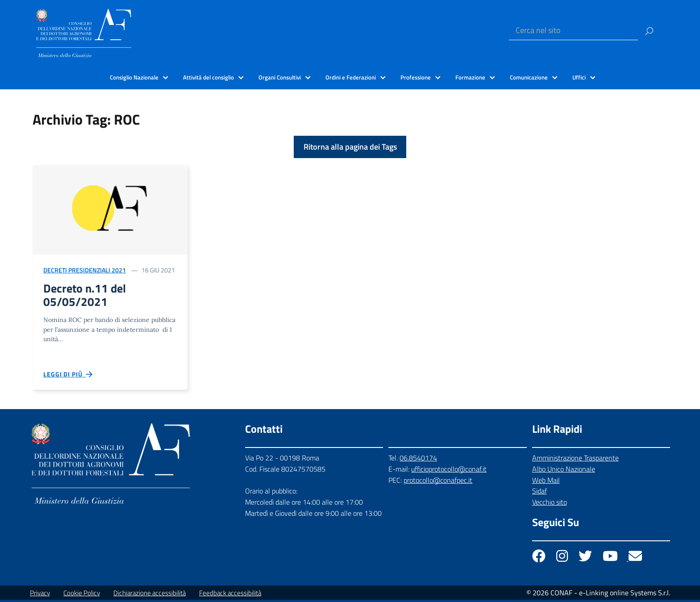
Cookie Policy (82, 595)
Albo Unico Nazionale (564, 471)
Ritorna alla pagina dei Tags (350, 147)
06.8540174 (418, 460)
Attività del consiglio (208, 77)
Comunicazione (529, 77)
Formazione (470, 77)
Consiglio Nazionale (134, 77)
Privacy (40, 595)
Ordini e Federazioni (351, 77)
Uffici (579, 77)
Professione (416, 77)
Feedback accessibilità (230, 595)
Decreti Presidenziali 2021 (85, 270)
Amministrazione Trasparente (575, 460)
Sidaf (540, 493)
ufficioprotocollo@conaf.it (449, 471)
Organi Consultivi (280, 77)
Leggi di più (68, 376)
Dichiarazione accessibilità (150, 595)
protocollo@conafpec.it (438, 482)
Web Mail (546, 482)
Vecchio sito (550, 505)
